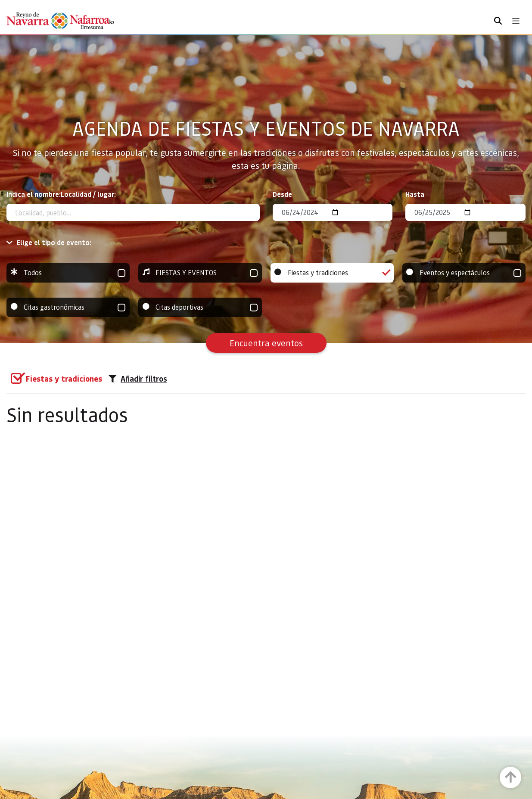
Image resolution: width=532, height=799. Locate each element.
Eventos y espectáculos (464, 273)
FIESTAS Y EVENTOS (200, 273)
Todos (68, 273)
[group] (68, 273)
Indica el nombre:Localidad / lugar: (61, 194)
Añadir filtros (138, 379)
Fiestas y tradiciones (332, 273)
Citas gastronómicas (68, 307)
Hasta (415, 194)
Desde (282, 194)
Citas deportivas (200, 307)
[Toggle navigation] (516, 21)
